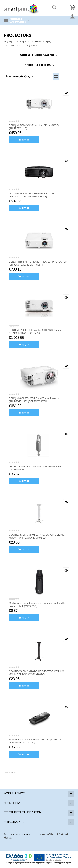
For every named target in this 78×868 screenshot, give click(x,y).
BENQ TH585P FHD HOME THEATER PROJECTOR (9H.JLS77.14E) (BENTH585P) (38, 263)
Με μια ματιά (66, 93)
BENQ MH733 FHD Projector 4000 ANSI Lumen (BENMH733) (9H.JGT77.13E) (35, 332)
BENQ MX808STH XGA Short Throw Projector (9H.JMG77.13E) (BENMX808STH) (34, 400)
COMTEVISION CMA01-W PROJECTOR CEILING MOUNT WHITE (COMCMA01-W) (37, 536)
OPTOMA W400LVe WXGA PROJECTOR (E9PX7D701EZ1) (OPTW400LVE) (32, 195)
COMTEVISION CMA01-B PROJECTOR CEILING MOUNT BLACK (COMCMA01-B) (36, 673)
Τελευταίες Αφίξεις (20, 77)
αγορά (26, 140)
